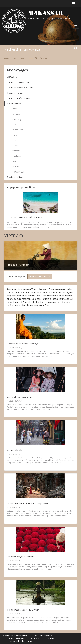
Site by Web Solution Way (20, 641)
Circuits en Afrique (15, 177)
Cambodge (17, 119)
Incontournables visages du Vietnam (23, 610)
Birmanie (16, 114)
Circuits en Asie (14, 103)
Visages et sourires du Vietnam (21, 397)
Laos (15, 124)
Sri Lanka (16, 166)
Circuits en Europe (15, 93)
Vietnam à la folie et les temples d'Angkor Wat (27, 503)
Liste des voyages (17, 277)
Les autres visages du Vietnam (20, 557)
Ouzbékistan (18, 130)
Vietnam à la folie (15, 450)
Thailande (17, 156)
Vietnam (16, 151)
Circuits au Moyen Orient (18, 82)
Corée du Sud (18, 172)
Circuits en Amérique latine (19, 98)
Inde (14, 140)
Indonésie (17, 145)
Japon (15, 109)
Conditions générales (43, 636)
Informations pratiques (40, 277)
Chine (15, 135)
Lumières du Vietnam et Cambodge (23, 344)
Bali (14, 161)
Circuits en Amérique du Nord (20, 88)
